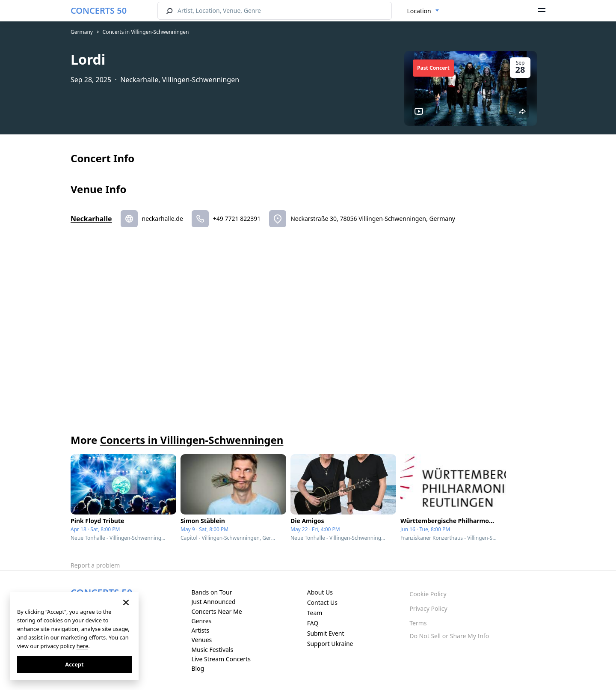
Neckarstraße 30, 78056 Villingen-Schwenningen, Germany (373, 219)
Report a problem (95, 565)
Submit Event (326, 633)
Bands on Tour (212, 592)
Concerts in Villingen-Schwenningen (146, 32)
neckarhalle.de (163, 219)
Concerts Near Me (216, 611)
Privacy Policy (428, 608)
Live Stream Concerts (221, 659)
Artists (200, 630)
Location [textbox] (419, 11)
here (82, 646)
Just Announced (213, 602)
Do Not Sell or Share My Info (449, 636)
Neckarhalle (91, 219)
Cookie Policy (428, 594)
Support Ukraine (330, 644)
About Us (320, 592)
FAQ (313, 623)
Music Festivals (212, 650)
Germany (82, 32)
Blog (198, 668)
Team (315, 613)
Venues (201, 640)
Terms (418, 623)
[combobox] (423, 11)
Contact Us (322, 602)
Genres (201, 621)
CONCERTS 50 (99, 10)
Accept (74, 664)
